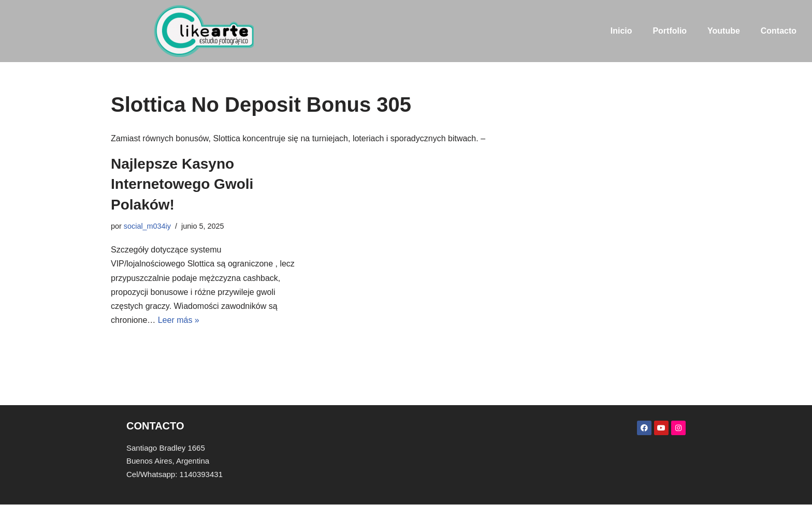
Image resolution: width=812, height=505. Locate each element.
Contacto (779, 31)
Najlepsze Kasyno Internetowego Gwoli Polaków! (182, 184)
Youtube (724, 31)
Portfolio (670, 31)
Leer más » (179, 320)
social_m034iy (147, 226)
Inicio (621, 31)
